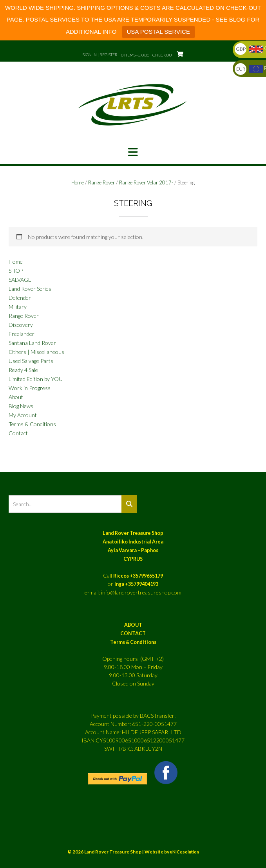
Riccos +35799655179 (138, 576)
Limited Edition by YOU (36, 379)
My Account (23, 415)
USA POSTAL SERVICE (158, 32)
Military (18, 307)
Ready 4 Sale (23, 370)
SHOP (16, 271)
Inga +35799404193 (136, 584)
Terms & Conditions (32, 424)
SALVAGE (20, 280)
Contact (18, 433)
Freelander (22, 334)
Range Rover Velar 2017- (146, 182)
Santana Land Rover (32, 343)
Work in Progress (30, 388)
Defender (20, 298)
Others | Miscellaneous (36, 352)
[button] (133, 152)
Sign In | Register (100, 55)
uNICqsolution (185, 852)
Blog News (21, 406)
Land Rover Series (30, 289)
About (16, 397)
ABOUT (133, 625)
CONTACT (133, 634)
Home (78, 182)
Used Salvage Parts (31, 361)
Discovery (21, 325)
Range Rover (101, 182)
